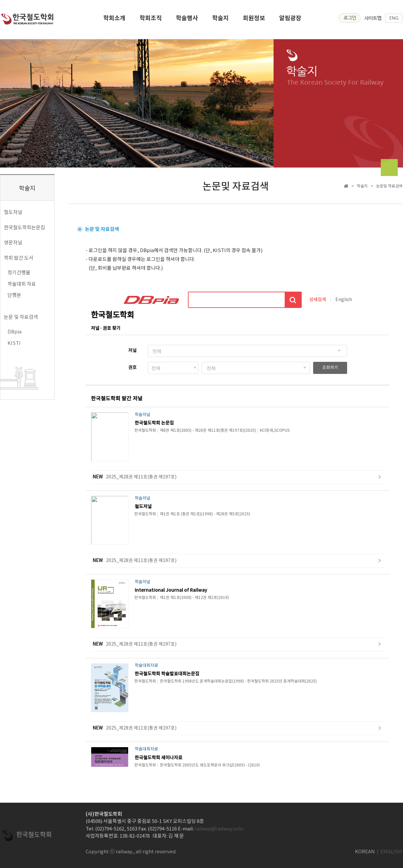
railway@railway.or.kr (219, 828)
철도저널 (13, 212)
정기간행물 (19, 272)
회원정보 (254, 20)
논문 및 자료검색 (21, 317)
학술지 (220, 20)
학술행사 (187, 20)
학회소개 (114, 20)
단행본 (14, 295)
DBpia (15, 331)
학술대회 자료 (22, 284)
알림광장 (290, 20)
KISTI (14, 343)
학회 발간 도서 (19, 257)
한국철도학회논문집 (25, 227)
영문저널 (13, 242)
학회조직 (151, 20)
